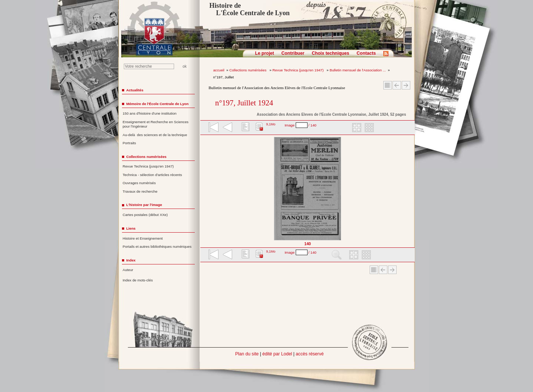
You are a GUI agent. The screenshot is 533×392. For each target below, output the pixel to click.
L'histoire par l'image (144, 205)
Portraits (129, 143)
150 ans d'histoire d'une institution (150, 113)
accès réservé (310, 354)
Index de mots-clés (138, 280)
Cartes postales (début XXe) (145, 215)
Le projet (264, 53)
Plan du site (247, 354)
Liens (131, 228)
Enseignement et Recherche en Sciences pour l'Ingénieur (156, 124)
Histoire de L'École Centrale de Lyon (249, 9)
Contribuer (293, 53)
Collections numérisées (248, 70)
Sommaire (388, 85)
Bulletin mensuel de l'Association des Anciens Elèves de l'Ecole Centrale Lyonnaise (277, 88)
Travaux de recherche (140, 191)
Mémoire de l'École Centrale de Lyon (157, 104)
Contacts (366, 53)
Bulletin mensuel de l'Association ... (358, 70)
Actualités (135, 90)
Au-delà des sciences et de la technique (155, 135)
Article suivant (406, 85)
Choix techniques (330, 53)
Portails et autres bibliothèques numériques (157, 246)
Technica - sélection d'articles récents (152, 175)
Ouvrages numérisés (139, 183)
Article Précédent (397, 85)
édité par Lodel (277, 354)
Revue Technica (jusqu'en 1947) (298, 70)
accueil (219, 70)
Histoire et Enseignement (143, 238)
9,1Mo (271, 124)
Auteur (128, 270)
